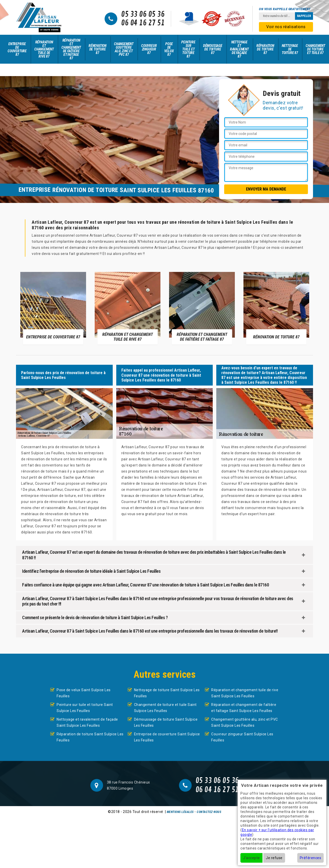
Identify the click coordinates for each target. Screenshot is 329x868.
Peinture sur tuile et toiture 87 (188, 49)
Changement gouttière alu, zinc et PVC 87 (124, 49)
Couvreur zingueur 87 (149, 49)
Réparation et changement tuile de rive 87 (44, 49)
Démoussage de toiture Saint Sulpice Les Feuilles (166, 722)
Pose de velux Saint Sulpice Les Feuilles (84, 693)
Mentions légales (180, 812)
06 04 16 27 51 (143, 23)
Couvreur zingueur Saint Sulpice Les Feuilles (242, 737)
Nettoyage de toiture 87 (290, 49)
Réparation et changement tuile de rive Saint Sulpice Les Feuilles (245, 693)
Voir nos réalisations (286, 27)
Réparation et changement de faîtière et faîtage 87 (71, 49)
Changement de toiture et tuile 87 (315, 49)
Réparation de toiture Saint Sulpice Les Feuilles (90, 737)
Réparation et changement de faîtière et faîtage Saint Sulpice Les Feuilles (244, 708)
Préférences (311, 858)
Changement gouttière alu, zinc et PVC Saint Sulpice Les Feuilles (245, 722)
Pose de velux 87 (169, 49)
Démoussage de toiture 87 (213, 49)
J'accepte (251, 858)
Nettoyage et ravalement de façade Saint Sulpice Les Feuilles (87, 722)
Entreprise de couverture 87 (17, 49)
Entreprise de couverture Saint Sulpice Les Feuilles (167, 737)
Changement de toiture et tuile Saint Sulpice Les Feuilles (165, 708)
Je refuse (274, 858)
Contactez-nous (209, 812)
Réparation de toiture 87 (265, 49)
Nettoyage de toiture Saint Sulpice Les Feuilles (167, 693)
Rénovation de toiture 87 (97, 49)
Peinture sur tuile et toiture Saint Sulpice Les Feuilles (85, 708)
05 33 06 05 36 (143, 14)
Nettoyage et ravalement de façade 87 (239, 49)
